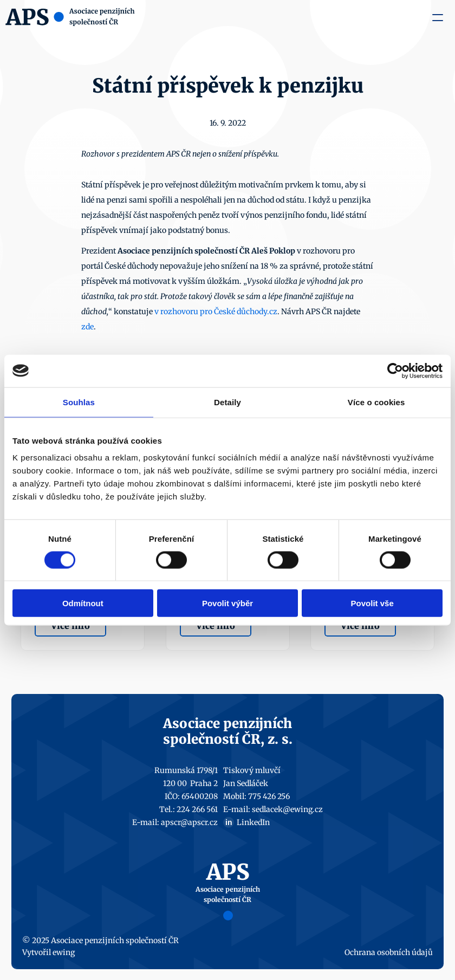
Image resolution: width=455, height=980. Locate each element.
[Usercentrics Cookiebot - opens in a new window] (395, 371)
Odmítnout (83, 603)
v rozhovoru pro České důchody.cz (216, 311)
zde (87, 327)
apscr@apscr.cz (189, 822)
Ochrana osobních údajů (389, 952)
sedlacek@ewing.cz (287, 809)
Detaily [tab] (227, 402)
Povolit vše (372, 603)
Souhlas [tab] (79, 402)
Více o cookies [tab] (376, 402)
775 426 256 (269, 796)
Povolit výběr (227, 603)
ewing (64, 952)
